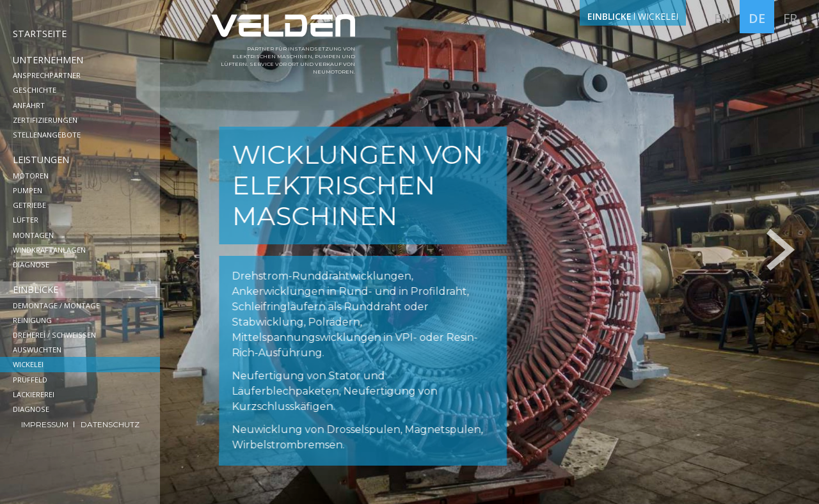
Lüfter (26, 220)
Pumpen (28, 190)
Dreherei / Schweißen (54, 335)
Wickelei (28, 364)
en (722, 18)
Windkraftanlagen (49, 250)
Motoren (31, 176)
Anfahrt (29, 105)
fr (790, 18)
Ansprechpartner (47, 75)
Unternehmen (48, 60)
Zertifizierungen (45, 120)
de (757, 18)
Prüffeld (30, 380)
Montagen (33, 235)
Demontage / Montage (56, 305)
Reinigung (32, 320)
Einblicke (36, 289)
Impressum (46, 424)
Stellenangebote (47, 135)
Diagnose (31, 264)
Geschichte (35, 90)
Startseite (40, 34)
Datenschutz (110, 424)
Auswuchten (37, 350)
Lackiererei (34, 394)
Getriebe (29, 205)
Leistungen (41, 160)
